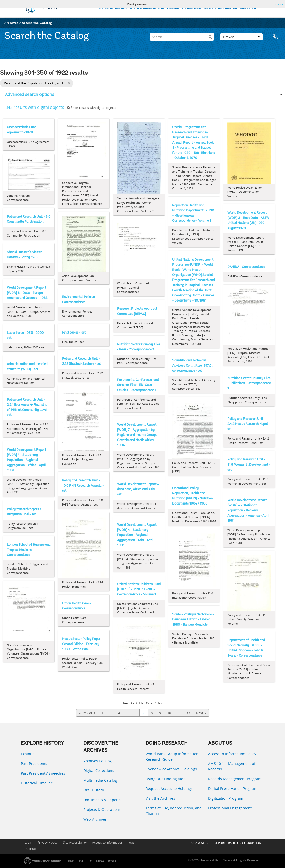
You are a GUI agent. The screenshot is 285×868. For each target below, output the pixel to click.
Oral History (94, 790)
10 (169, 713)
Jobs (131, 843)
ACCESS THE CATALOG (184, 8)
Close (279, 4)
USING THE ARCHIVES (220, 8)
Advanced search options (30, 94)
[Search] (182, 37)
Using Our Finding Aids (165, 779)
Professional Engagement (230, 808)
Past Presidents (34, 763)
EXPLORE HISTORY (113, 8)
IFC (90, 861)
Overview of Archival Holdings (171, 769)
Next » (201, 713)
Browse (241, 37)
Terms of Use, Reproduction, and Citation (174, 811)
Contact (32, 849)
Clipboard (275, 37)
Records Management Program (235, 779)
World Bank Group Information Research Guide (172, 757)
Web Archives (95, 819)
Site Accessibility (75, 843)
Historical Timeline (37, 783)
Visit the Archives (160, 798)
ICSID (112, 861)
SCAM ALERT (201, 843)
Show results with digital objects (92, 108)
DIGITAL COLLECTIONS (147, 8)
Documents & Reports (102, 800)
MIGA (100, 861)
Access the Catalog (37, 23)
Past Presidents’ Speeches (43, 773)
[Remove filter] (69, 83)
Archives (11, 23)
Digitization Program (226, 798)
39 (188, 713)
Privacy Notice (48, 843)
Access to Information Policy (232, 754)
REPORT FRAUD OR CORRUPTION (238, 843)
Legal (28, 843)
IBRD (71, 861)
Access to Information (108, 843)
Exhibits (28, 754)
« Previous (87, 713)
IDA (81, 861)
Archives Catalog (98, 761)
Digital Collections (99, 771)
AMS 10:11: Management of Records (232, 766)
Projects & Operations (102, 810)
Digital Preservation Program (233, 789)
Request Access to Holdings (169, 789)
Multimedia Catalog (100, 780)
